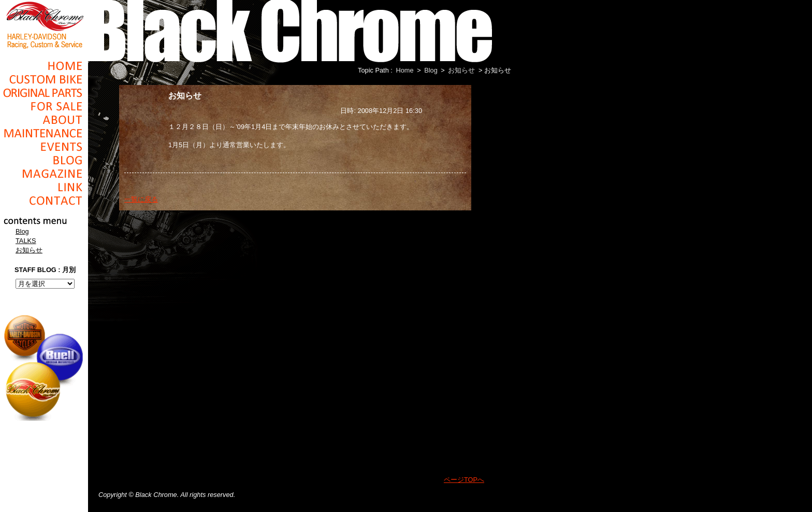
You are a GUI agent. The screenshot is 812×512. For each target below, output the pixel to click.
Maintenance (44, 133)
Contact (44, 201)
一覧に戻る (141, 199)
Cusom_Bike (44, 79)
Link (44, 187)
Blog (44, 160)
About (44, 120)
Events (44, 147)
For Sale (44, 106)
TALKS (26, 241)
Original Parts (44, 93)
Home (44, 66)
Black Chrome (44, 24)
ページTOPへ (464, 480)
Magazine (44, 174)
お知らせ (29, 250)
